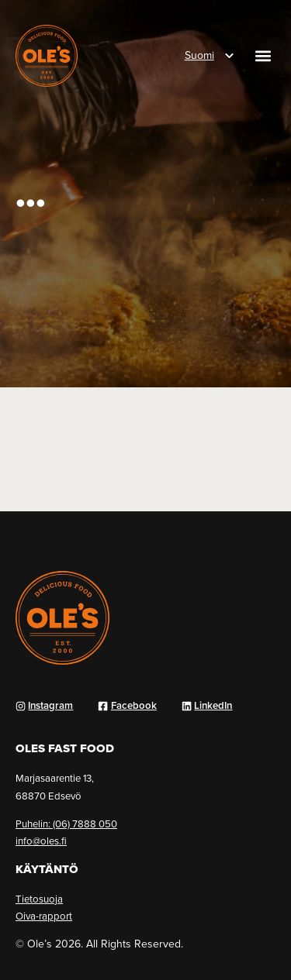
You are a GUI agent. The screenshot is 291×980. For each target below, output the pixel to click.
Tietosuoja (39, 899)
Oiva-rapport (44, 916)
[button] (263, 56)
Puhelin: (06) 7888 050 (66, 824)
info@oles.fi (41, 841)
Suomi (199, 55)
